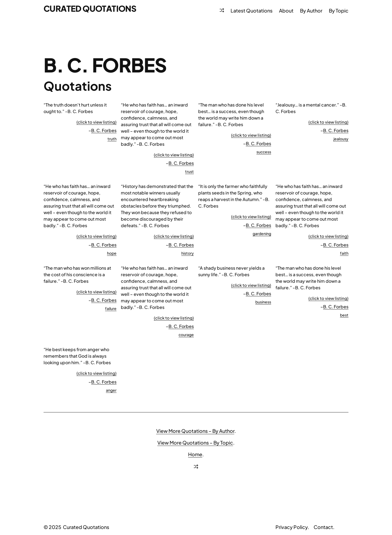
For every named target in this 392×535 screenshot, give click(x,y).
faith (344, 253)
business (263, 302)
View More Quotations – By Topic (195, 443)
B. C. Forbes (104, 130)
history (188, 253)
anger (111, 390)
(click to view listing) (97, 122)
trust (189, 171)
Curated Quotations (90, 8)
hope (112, 253)
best (344, 315)
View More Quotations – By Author (195, 431)
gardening (262, 233)
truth (112, 139)
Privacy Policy (292, 527)
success (264, 152)
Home (195, 454)
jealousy (341, 139)
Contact (323, 527)
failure (111, 308)
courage (186, 335)
